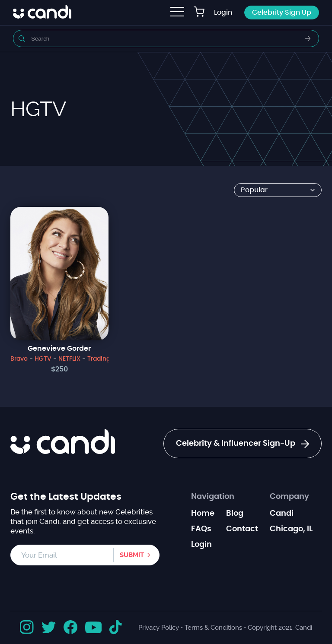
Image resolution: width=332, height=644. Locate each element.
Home (203, 514)
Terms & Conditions (213, 628)
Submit (132, 555)
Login (223, 13)
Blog (235, 514)
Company (289, 497)
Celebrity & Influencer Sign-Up (243, 444)
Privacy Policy (159, 628)
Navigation (213, 497)
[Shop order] (278, 190)
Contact (242, 529)
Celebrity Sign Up (282, 13)
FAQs (201, 529)
